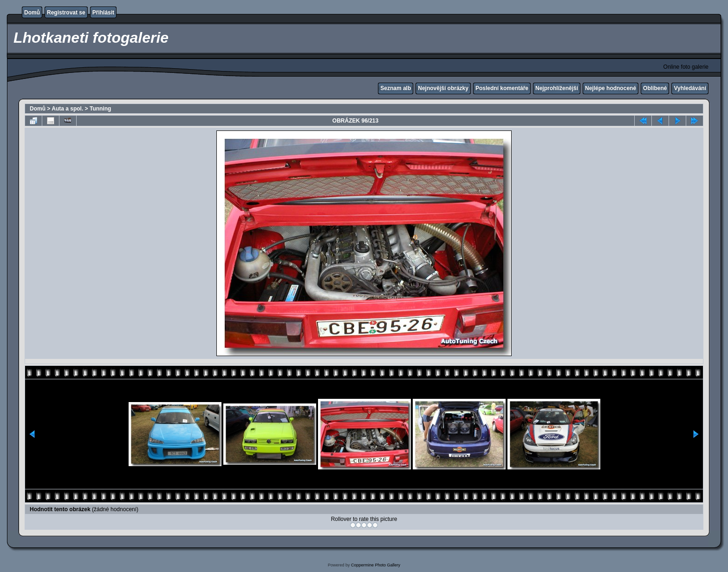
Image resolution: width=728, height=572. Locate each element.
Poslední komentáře (502, 88)
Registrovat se (66, 13)
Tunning (100, 109)
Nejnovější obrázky (443, 88)
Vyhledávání (690, 88)
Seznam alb (396, 88)
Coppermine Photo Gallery (376, 565)
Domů (32, 13)
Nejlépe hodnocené (611, 88)
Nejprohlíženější (557, 88)
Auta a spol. (67, 109)
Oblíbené (655, 88)
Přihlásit (103, 13)
